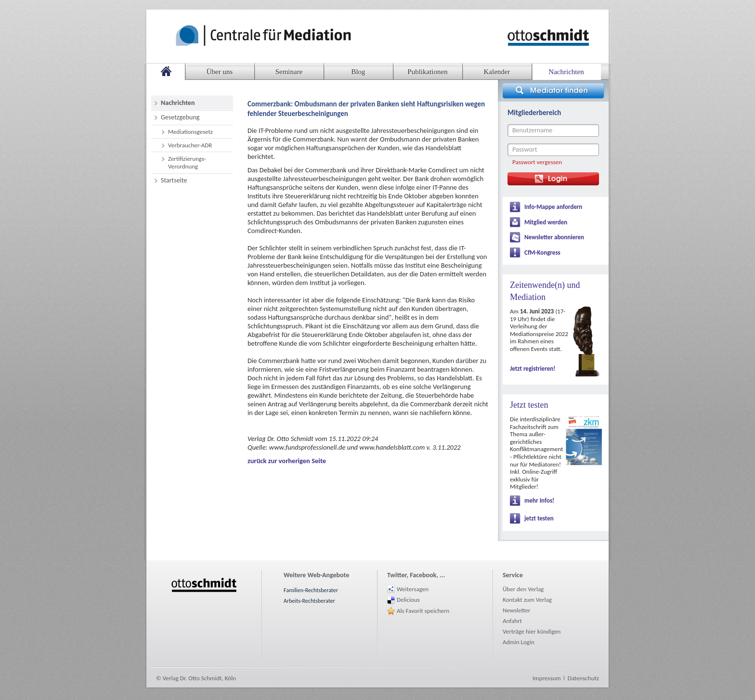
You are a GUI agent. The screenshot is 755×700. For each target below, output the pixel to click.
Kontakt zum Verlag (527, 600)
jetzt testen (539, 518)
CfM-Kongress (542, 253)
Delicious (408, 600)
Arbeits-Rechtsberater (309, 601)
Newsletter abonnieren (554, 237)
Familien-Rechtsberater (311, 590)
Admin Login (519, 642)
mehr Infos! (539, 500)
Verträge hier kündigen (532, 631)
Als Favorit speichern (423, 611)
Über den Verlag (523, 589)
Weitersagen (413, 589)
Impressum (547, 678)
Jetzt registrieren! (533, 369)
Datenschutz (583, 678)
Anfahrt (512, 621)
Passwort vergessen (537, 162)
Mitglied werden (546, 222)
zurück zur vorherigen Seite (287, 461)
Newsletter (517, 610)
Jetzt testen (529, 405)
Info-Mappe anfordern (553, 207)
